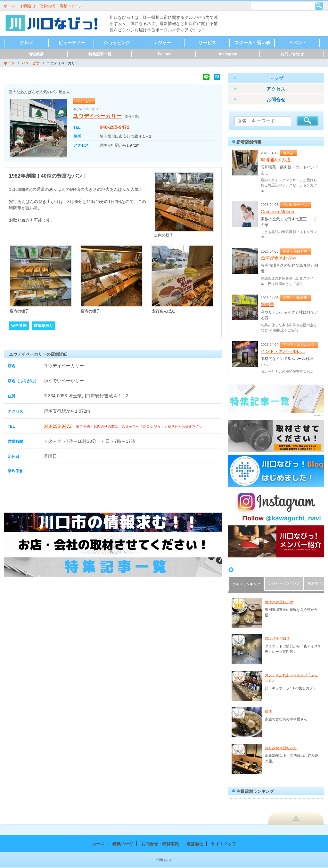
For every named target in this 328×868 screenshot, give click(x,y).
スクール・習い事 (252, 43)
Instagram (228, 54)
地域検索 (36, 54)
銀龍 (268, 711)
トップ (276, 78)
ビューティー (72, 43)
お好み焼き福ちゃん (281, 748)
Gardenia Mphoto (278, 212)
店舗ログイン (71, 6)
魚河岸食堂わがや (279, 258)
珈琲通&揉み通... (278, 160)
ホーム (10, 6)
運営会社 (195, 844)
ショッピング (117, 43)
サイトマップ (224, 844)
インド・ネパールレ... (283, 351)
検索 (319, 6)
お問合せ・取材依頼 (37, 6)
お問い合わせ (292, 54)
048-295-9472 (115, 127)
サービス (207, 43)
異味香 (267, 304)
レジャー (162, 43)
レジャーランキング (284, 583)
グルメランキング (246, 584)
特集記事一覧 (100, 54)
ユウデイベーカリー (97, 116)
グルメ (27, 43)
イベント (298, 43)
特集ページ (123, 844)
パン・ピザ (31, 63)
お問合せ (276, 100)
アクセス (276, 89)
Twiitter (164, 54)
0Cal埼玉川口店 (277, 638)
